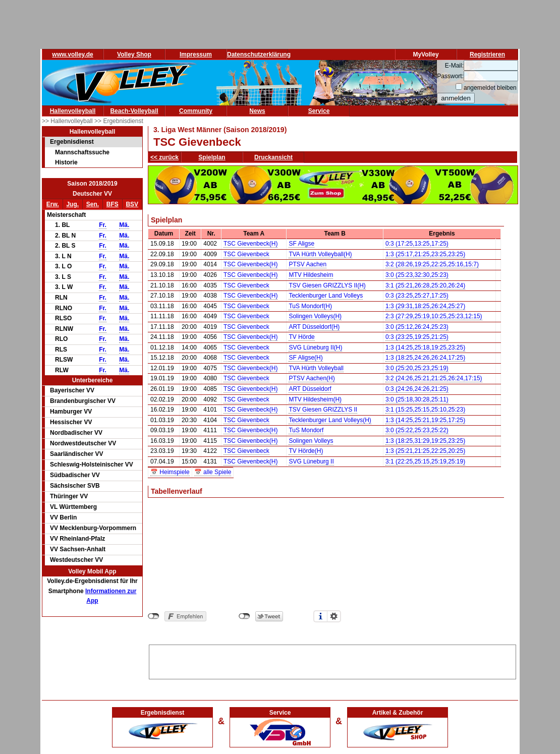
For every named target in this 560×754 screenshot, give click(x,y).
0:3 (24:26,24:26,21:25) (417, 389)
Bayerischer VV (72, 390)
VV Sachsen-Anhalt (78, 549)
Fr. (103, 225)
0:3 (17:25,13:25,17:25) (417, 244)
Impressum (196, 54)
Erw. (53, 204)
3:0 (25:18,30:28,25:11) (417, 399)
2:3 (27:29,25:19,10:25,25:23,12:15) (434, 316)
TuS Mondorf (306, 430)
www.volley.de (72, 54)
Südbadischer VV (75, 475)
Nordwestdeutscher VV (83, 443)
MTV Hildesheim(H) (315, 399)
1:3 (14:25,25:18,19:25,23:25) (425, 347)
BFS (113, 204)
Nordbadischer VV (76, 433)
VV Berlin (63, 517)
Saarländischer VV (76, 454)
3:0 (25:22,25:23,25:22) (417, 430)
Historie (66, 162)
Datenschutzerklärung (259, 54)
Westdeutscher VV (76, 560)
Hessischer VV (71, 422)
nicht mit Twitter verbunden (244, 616)
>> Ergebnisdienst (119, 121)
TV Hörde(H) (306, 451)
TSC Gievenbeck (246, 254)
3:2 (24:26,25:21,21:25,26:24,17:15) (434, 378)
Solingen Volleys (311, 441)
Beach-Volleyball (134, 111)
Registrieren (487, 54)
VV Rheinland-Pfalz (77, 539)
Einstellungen (334, 616)
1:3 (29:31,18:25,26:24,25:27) (425, 306)
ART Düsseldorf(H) (314, 327)
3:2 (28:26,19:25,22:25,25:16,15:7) (432, 264)
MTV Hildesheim (311, 275)
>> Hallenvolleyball (68, 121)
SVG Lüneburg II (311, 461)
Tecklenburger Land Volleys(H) (330, 420)
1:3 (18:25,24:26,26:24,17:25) (425, 358)
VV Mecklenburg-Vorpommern (93, 528)
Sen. (93, 204)
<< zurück (164, 157)
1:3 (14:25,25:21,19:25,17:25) (425, 420)
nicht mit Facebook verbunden (154, 616)
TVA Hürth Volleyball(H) (320, 254)
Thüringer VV (69, 496)
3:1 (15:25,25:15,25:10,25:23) (425, 410)
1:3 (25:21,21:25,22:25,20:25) (425, 451)
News (257, 111)
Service (319, 111)
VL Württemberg (73, 507)
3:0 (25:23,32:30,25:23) (417, 275)
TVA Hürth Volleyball (316, 368)
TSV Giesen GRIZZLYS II (323, 410)
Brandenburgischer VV (83, 401)
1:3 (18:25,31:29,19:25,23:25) (425, 441)
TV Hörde (301, 337)
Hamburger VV (71, 412)
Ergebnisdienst (72, 142)
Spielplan (212, 157)
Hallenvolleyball (73, 111)
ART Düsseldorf (310, 389)
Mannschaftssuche (82, 152)
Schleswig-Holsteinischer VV (92, 465)
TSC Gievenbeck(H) (250, 244)
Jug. (72, 204)
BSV (132, 204)
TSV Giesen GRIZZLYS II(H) (327, 285)
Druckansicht (273, 157)
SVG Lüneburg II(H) (315, 347)
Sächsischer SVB (75, 486)
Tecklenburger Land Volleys (326, 296)
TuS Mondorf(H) (310, 306)
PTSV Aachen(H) (312, 378)
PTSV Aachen (307, 264)
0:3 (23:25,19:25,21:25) (417, 337)
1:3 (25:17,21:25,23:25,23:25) (425, 254)
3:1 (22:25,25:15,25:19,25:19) (425, 461)
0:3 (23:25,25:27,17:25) (417, 296)
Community (196, 111)
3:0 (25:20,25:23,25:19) (417, 368)
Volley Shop (134, 54)
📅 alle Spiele (213, 472)
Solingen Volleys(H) (315, 316)
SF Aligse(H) (305, 358)
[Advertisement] (332, 660)
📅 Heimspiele (170, 472)
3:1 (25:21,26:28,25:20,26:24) (425, 285)
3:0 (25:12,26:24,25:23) (417, 327)
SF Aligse (301, 244)
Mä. (124, 225)
